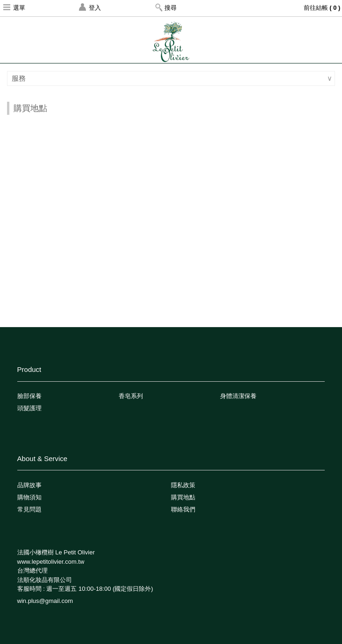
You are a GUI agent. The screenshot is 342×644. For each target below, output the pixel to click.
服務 (20, 78)
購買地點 (183, 497)
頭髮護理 (29, 408)
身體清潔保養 (238, 396)
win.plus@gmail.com (45, 601)
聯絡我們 (183, 509)
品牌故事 (29, 485)
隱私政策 (183, 485)
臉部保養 (29, 396)
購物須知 (29, 497)
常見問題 (29, 509)
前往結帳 (323, 8)
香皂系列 (131, 396)
